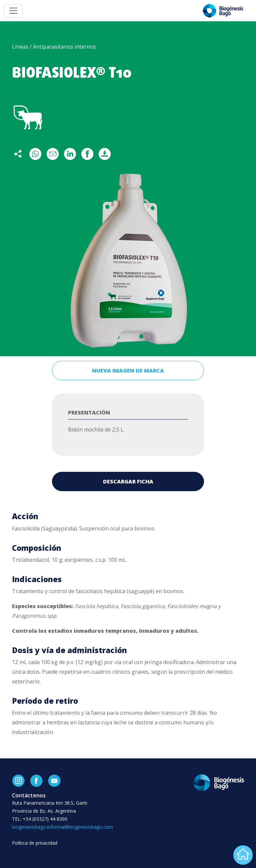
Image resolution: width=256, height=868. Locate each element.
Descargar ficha (128, 481)
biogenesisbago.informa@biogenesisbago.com (62, 827)
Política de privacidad (35, 843)
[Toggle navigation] (13, 11)
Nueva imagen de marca (128, 371)
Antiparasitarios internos (64, 47)
